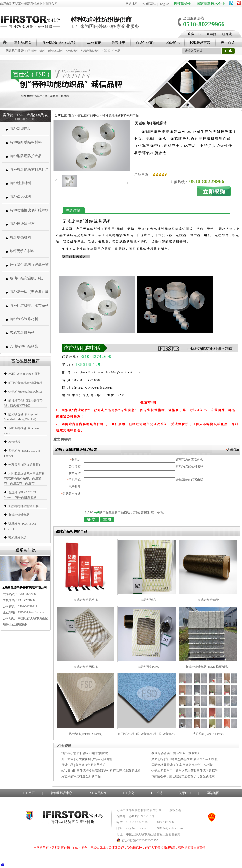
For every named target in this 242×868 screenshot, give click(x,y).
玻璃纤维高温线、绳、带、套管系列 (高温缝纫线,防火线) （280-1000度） (28, 281)
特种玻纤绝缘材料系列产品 (29, 172)
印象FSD (194, 34)
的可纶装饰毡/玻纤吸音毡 (25, 383)
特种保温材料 (20, 197)
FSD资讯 (173, 42)
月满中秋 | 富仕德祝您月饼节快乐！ (85, 765)
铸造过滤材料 (90, 51)
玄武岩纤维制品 (19, 515)
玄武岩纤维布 (147, 600)
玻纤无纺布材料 (22, 251)
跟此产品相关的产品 (72, 531)
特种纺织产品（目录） (59, 42)
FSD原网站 (149, 4)
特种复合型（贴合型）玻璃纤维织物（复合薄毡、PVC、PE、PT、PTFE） (29, 294)
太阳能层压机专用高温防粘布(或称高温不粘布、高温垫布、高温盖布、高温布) (24, 478)
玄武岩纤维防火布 (86, 600)
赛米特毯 (14, 442)
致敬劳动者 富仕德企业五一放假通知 (176, 753)
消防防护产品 (111, 51)
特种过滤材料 (20, 183)
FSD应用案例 (98, 793)
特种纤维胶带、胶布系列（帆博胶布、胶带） (29, 308)
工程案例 (94, 42)
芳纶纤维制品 (17, 538)
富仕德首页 (23, 42)
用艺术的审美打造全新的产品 (81, 776)
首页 (71, 115)
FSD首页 (29, 793)
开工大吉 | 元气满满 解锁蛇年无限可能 (87, 759)
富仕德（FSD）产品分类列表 (25, 115)
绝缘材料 (72, 51)
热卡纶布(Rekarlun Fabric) (25, 392)
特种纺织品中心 (62, 793)
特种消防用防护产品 (26, 156)
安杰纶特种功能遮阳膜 (23, 506)
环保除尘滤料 (36, 51)
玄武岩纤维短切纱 (147, 667)
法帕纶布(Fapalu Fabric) (208, 734)
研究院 (227, 34)
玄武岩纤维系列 (22, 333)
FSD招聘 (157, 793)
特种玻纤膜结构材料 (26, 142)
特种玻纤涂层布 (22, 224)
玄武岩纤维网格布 (86, 667)
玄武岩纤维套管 (208, 600)
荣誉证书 (118, 42)
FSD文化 (129, 793)
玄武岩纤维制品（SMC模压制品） (208, 667)
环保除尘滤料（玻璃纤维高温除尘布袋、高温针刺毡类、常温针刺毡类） (29, 267)
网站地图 (132, 4)
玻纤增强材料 (20, 237)
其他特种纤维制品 (24, 346)
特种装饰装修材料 (24, 319)
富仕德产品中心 (88, 115)
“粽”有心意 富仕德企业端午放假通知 (86, 753)
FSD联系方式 (200, 42)
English (164, 4)
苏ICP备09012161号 (142, 816)
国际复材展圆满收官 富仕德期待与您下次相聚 (182, 765)
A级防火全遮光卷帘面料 (25, 374)
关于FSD (227, 42)
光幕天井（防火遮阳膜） (25, 465)
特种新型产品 (20, 129)
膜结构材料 (56, 51)
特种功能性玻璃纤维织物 (29, 210)
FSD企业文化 (146, 42)
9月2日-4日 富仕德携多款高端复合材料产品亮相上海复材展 (101, 771)
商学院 (211, 34)
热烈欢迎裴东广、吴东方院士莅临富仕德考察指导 (185, 771)
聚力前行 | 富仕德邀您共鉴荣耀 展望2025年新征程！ (186, 759)
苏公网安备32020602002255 (137, 840)
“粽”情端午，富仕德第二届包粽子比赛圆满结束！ (184, 776)
